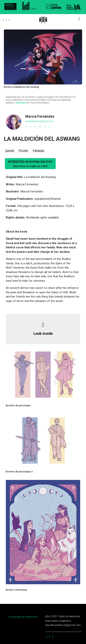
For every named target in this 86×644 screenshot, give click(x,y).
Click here (21, 103)
